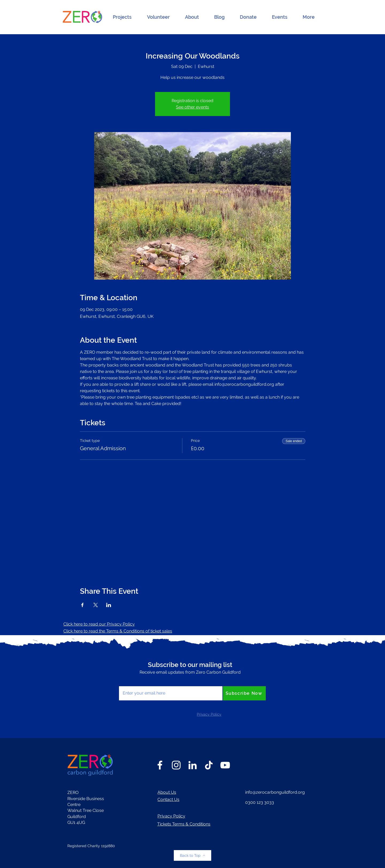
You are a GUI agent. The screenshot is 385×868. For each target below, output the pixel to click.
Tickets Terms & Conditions (184, 824)
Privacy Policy (171, 816)
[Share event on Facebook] (82, 605)
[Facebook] (160, 765)
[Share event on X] (96, 605)
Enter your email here (140, 680)
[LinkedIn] (192, 765)
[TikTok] (209, 765)
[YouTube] (225, 765)
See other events (192, 107)
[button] (122, 17)
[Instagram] (176, 765)
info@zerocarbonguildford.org (275, 792)
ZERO (73, 792)
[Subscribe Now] (244, 693)
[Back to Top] (192, 855)
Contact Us (168, 799)
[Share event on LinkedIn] (109, 605)
